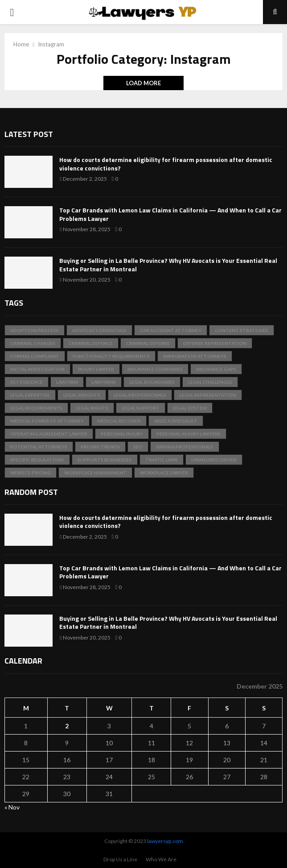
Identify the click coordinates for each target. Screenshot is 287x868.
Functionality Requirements (111, 356)
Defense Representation (215, 343)
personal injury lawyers (189, 434)
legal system (190, 408)
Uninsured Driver (214, 460)
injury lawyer (96, 369)
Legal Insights (82, 395)
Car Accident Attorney (171, 330)
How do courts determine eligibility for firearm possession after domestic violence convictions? (166, 164)
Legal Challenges (210, 382)
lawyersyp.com (165, 841)
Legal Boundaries (152, 382)
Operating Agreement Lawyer (49, 434)
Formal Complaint (35, 356)
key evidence (27, 382)
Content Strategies (242, 330)
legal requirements (36, 408)
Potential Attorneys (39, 447)
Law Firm (67, 382)
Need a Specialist (176, 421)
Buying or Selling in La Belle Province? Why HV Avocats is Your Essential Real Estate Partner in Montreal (168, 264)
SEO (138, 447)
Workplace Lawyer (164, 473)
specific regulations (37, 460)
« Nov (12, 807)
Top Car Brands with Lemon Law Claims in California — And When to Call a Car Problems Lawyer (170, 214)
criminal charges (33, 343)
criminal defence (91, 343)
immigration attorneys (195, 356)
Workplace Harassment (95, 473)
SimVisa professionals (185, 447)
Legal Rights (92, 408)
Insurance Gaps (216, 369)
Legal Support (141, 408)
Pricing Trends (100, 447)
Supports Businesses (105, 460)
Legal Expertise (30, 395)
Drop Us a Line (120, 859)
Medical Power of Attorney (47, 421)
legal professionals (140, 395)
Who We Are (161, 859)
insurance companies (155, 369)
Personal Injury (122, 434)
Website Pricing (31, 473)
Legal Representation (208, 395)
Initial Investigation (37, 369)
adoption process (35, 330)
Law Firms (104, 382)
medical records (119, 421)
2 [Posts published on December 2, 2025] (67, 726)
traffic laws (162, 460)
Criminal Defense (148, 343)
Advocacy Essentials (99, 330)
